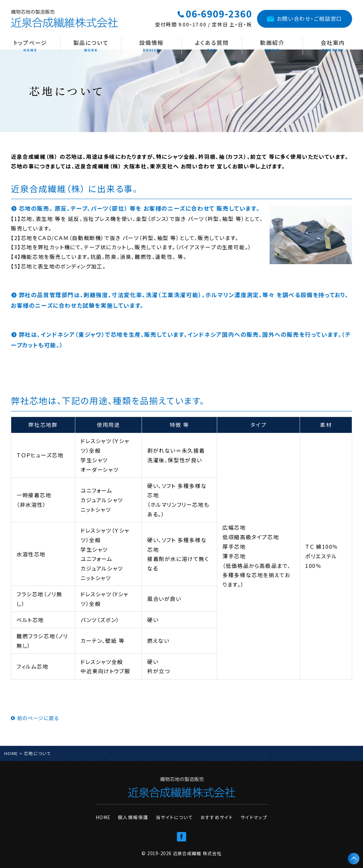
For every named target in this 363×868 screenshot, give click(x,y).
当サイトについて (176, 815)
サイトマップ (249, 815)
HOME (11, 753)
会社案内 (333, 46)
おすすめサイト (215, 815)
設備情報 (152, 46)
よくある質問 (212, 46)
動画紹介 (272, 46)
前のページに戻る (36, 718)
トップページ (30, 46)
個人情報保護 (137, 815)
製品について (91, 46)
